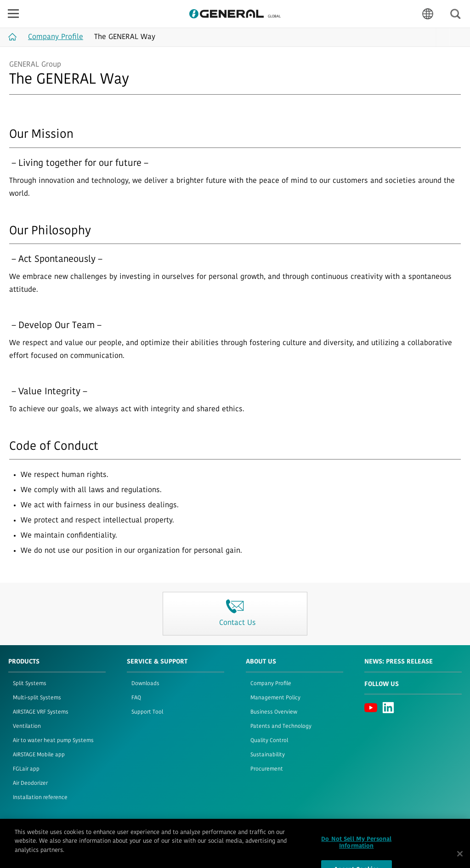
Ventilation (27, 726)
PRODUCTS (24, 662)
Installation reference (40, 798)
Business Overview (274, 712)
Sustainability (268, 755)
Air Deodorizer (30, 783)
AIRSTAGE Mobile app (39, 755)
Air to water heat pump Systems (53, 741)
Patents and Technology (281, 726)
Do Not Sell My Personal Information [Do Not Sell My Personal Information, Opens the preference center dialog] (356, 851)
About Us (261, 662)
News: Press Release (399, 662)
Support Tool (147, 712)
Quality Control (269, 741)
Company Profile (271, 684)
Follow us (382, 684)
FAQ (136, 698)
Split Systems (30, 684)
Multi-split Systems (37, 698)
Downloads (145, 684)
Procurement (267, 769)
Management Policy (275, 698)
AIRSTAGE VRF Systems (41, 712)
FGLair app (26, 769)
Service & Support (157, 662)
